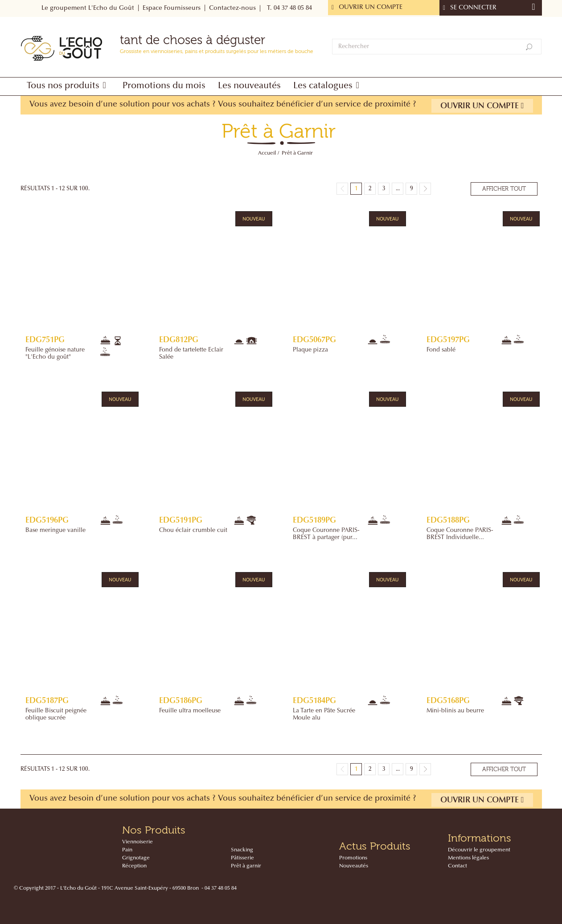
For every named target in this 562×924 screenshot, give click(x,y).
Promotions (353, 858)
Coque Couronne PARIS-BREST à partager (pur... (326, 534)
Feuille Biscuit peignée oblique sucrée (56, 715)
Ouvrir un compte (482, 106)
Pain (127, 850)
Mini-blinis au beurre (455, 711)
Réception (134, 866)
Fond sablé (441, 350)
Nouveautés (354, 866)
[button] (68, 86)
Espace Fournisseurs (172, 8)
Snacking (242, 850)
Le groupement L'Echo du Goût (88, 8)
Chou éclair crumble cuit (193, 531)
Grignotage (136, 858)
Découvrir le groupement (479, 850)
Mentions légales (468, 858)
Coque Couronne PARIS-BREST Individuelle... (460, 534)
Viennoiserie (137, 842)
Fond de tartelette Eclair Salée (191, 354)
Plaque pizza (310, 350)
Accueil (267, 153)
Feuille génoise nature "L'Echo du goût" (55, 354)
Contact (457, 866)
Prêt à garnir (246, 866)
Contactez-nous (232, 8)
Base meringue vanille (55, 531)
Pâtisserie (242, 858)
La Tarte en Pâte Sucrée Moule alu (324, 715)
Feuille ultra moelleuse (190, 711)
